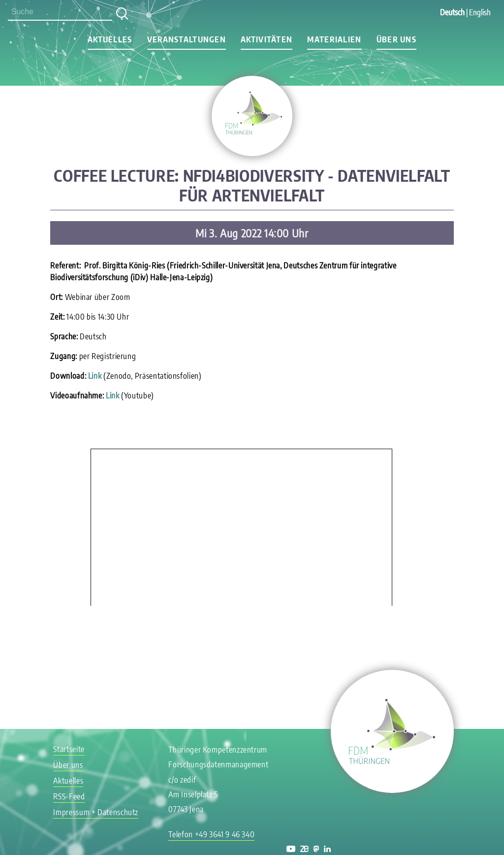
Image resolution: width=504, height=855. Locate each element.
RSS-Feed (69, 796)
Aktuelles (110, 39)
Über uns (396, 39)
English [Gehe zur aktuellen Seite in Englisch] (480, 12)
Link (95, 376)
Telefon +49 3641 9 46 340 (211, 834)
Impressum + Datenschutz (96, 812)
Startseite (69, 749)
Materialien (334, 39)
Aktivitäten (267, 39)
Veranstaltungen (187, 39)
